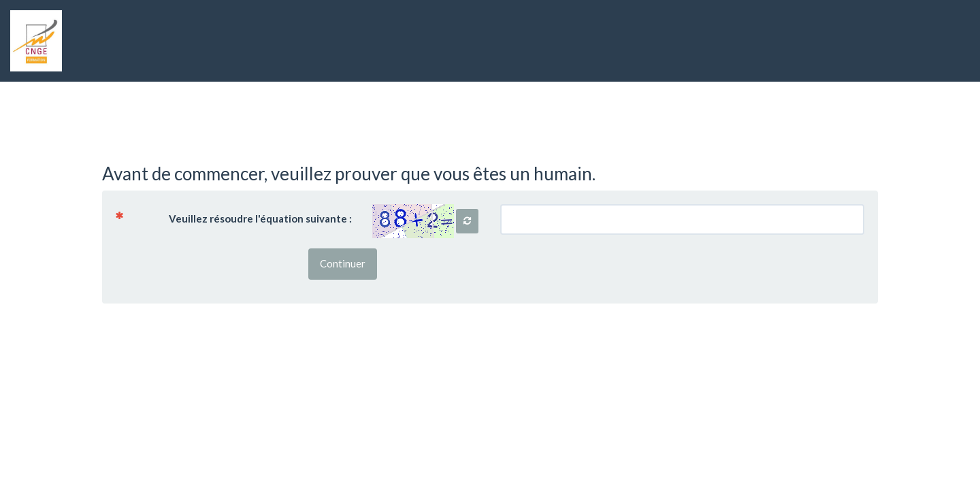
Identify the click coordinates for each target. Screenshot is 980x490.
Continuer (343, 263)
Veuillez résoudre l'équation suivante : (239, 218)
